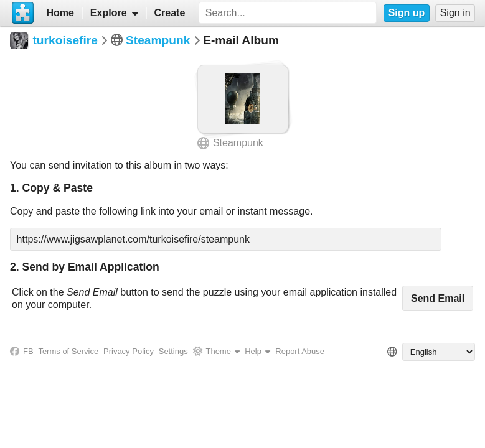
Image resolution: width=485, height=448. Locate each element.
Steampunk (158, 40)
